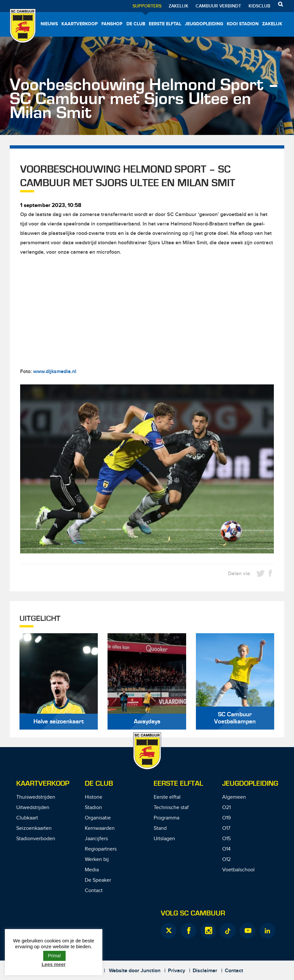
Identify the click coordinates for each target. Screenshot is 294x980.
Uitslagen (164, 839)
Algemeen (234, 797)
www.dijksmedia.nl (55, 372)
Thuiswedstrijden (36, 797)
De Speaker (98, 880)
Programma (166, 818)
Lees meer (54, 964)
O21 (226, 808)
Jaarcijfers (96, 839)
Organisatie (98, 818)
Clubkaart (27, 818)
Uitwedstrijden (33, 808)
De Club (136, 24)
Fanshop (112, 24)
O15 (226, 839)
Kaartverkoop (80, 24)
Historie (94, 797)
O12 (226, 859)
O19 (226, 818)
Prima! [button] (54, 956)
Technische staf (171, 808)
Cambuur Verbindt (218, 6)
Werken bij (97, 859)
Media (92, 870)
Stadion (93, 808)
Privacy (177, 971)
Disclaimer (205, 971)
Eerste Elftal (178, 784)
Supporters (147, 6)
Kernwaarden (100, 828)
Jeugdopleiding (204, 24)
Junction (151, 971)
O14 (226, 849)
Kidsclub (259, 6)
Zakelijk (179, 6)
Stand (160, 828)
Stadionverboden (36, 839)
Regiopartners (101, 849)
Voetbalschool (238, 870)
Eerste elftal (165, 24)
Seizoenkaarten (34, 828)
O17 (226, 828)
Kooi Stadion (243, 24)
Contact (94, 891)
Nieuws (49, 24)
